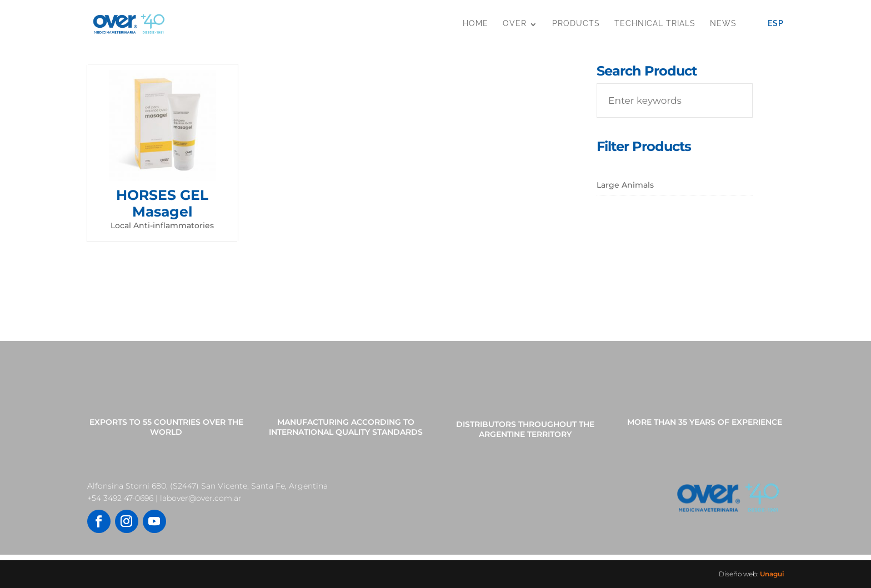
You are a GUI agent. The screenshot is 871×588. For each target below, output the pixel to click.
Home (475, 23)
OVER (515, 23)
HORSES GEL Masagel (162, 203)
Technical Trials (655, 23)
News (723, 23)
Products (576, 23)
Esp (776, 23)
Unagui (772, 574)
